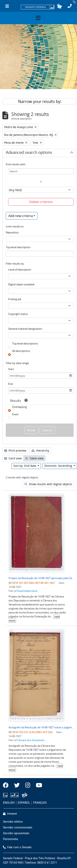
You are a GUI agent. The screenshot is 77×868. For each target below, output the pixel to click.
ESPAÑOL (24, 803)
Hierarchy (40, 450)
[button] (59, 6)
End (10, 384)
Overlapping (19, 407)
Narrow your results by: (40, 101)
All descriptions (21, 351)
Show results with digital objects (48, 484)
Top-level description (18, 247)
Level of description (20, 270)
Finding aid (15, 299)
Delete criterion (41, 202)
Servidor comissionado (18, 828)
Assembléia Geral (27, 591)
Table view (34, 458)
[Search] (41, 171)
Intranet (10, 814)
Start (11, 369)
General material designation (25, 329)
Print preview (15, 450)
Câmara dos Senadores (31, 740)
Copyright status (18, 314)
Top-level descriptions (25, 343)
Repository (12, 232)
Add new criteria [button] (21, 216)
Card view (13, 458)
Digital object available (21, 284)
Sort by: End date (25, 466)
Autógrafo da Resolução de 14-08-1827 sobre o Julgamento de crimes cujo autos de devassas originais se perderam (41, 727)
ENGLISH (9, 803)
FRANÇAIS (40, 803)
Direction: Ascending (59, 466)
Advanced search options (29, 153)
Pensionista (10, 839)
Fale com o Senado (17, 847)
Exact (15, 414)
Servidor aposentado (16, 833)
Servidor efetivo (13, 822)
